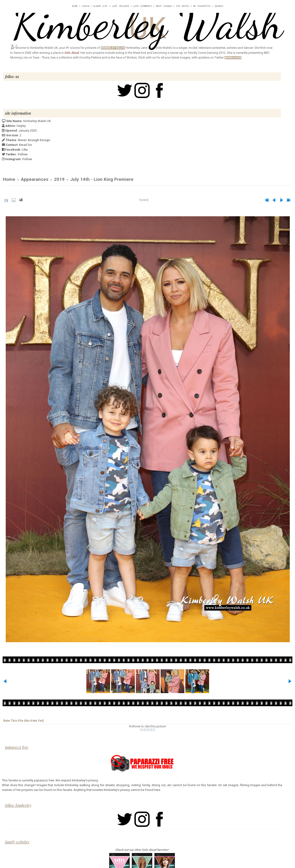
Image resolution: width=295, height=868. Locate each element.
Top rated (182, 6)
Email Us (25, 145)
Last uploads (120, 6)
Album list (100, 6)
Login (85, 6)
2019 (59, 180)
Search (219, 6)
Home (75, 6)
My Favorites (202, 6)
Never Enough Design (34, 140)
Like (25, 150)
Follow (23, 154)
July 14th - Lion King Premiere (102, 180)
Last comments (143, 6)
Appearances (35, 180)
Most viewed (164, 6)
